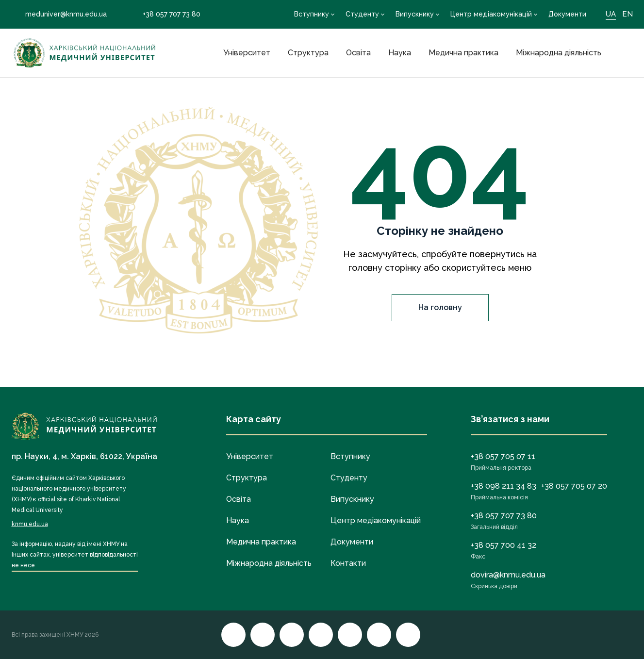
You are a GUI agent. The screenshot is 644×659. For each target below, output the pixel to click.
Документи (567, 14)
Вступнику (312, 14)
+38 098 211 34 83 (504, 486)
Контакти (348, 563)
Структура (308, 53)
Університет (247, 53)
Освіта (358, 53)
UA (611, 14)
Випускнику (415, 14)
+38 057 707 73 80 (165, 14)
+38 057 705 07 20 (574, 486)
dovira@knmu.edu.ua (508, 575)
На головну (440, 307)
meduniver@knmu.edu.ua (59, 14)
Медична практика (463, 53)
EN (627, 14)
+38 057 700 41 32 (504, 545)
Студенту (362, 14)
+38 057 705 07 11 (503, 456)
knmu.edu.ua (30, 524)
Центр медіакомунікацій (491, 14)
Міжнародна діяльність (559, 53)
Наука (400, 53)
